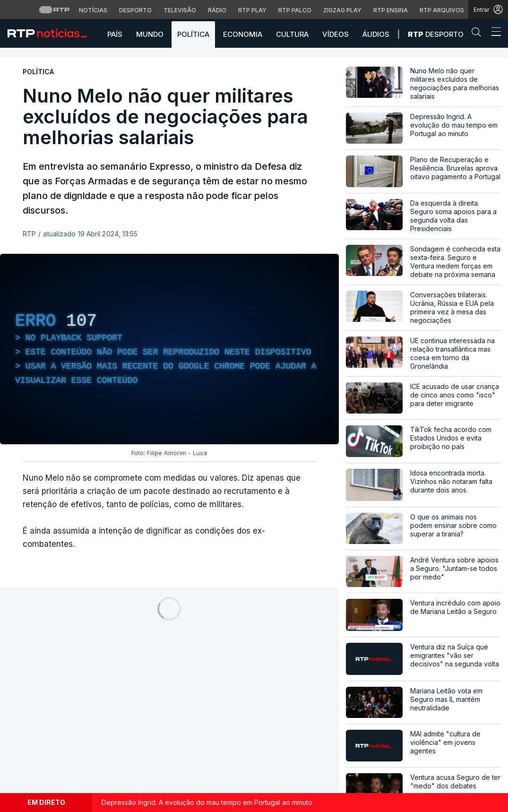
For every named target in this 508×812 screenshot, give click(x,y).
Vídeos (336, 34)
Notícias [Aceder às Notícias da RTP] (93, 10)
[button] (479, 34)
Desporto (436, 34)
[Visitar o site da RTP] (54, 9)
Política (193, 34)
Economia (243, 34)
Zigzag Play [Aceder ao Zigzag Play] (342, 10)
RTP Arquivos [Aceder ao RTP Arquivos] (442, 10)
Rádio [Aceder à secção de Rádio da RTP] (217, 10)
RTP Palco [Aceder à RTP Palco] (295, 10)
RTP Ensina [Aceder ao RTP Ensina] (391, 10)
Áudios (376, 34)
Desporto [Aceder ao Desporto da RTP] (135, 10)
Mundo (150, 34)
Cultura (292, 34)
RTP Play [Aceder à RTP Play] (252, 10)
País (115, 34)
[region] (169, 349)
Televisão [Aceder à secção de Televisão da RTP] (180, 10)
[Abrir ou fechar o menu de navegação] (493, 33)
